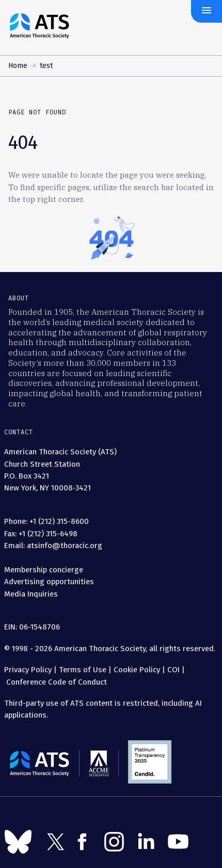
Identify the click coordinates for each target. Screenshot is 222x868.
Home (18, 66)
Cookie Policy (137, 670)
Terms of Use (83, 670)
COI (173, 670)
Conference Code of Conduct (55, 682)
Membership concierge (44, 570)
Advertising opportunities (49, 582)
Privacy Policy (28, 670)
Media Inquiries (31, 594)
